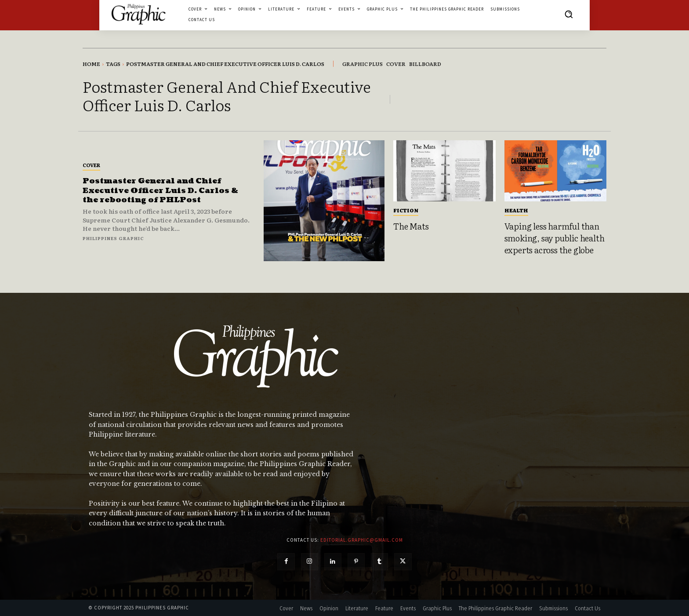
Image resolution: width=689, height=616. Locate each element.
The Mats (411, 226)
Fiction (406, 210)
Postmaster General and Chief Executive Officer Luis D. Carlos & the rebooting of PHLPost (162, 190)
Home (91, 64)
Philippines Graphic (113, 238)
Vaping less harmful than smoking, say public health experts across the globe (555, 238)
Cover (91, 165)
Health (516, 210)
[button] (569, 14)
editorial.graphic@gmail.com (362, 540)
